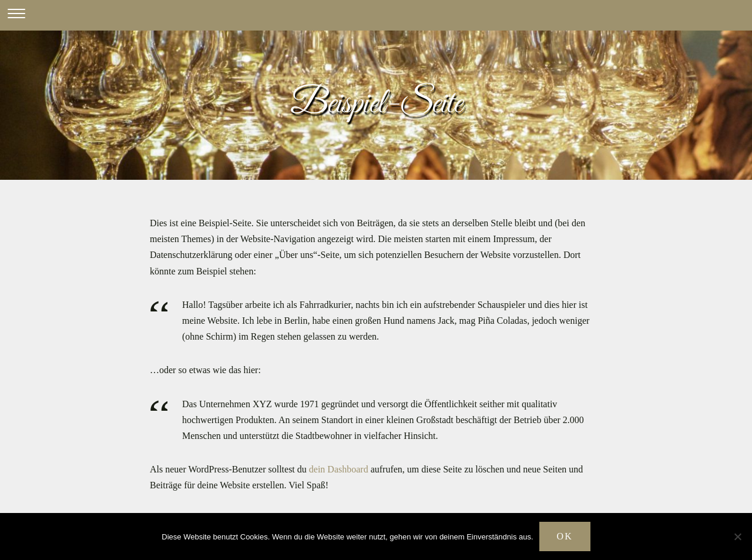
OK (565, 536)
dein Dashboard (339, 469)
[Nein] (737, 536)
